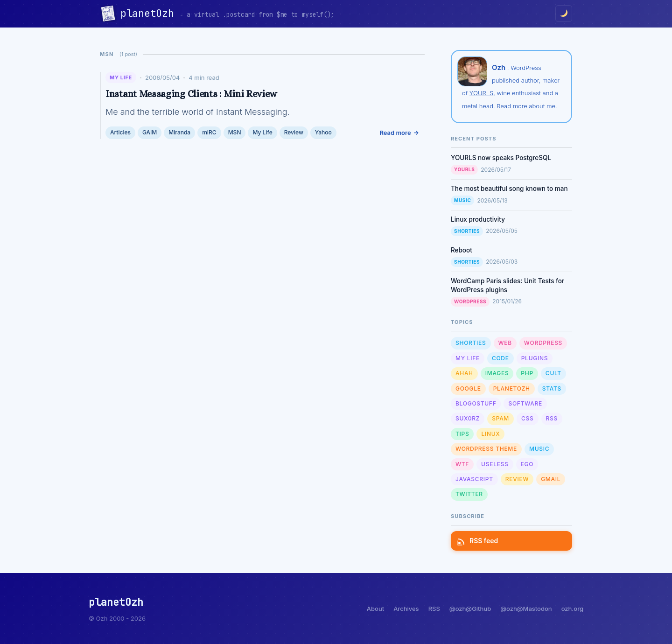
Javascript (474, 479)
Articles (120, 132)
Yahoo (323, 132)
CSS (527, 418)
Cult (553, 373)
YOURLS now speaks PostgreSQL (501, 158)
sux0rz (468, 418)
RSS (552, 418)
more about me (534, 106)
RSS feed (478, 541)
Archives (406, 609)
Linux (490, 434)
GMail (551, 479)
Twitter (469, 494)
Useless (495, 464)
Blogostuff (476, 403)
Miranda (179, 132)
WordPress (470, 301)
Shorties (467, 231)
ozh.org (572, 609)
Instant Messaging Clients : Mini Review (191, 94)
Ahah (464, 373)
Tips (462, 434)
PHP (527, 373)
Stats (552, 388)
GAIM (150, 132)
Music (462, 200)
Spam (500, 418)
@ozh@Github (470, 609)
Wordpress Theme (486, 449)
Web (505, 343)
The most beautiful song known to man (509, 189)
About (375, 609)
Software (525, 403)
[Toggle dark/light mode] (564, 14)
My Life (121, 77)
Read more (395, 133)
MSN (235, 132)
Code (500, 358)
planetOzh (150, 13)
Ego (527, 464)
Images (497, 373)
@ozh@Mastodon (526, 609)
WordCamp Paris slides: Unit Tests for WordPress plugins (507, 285)
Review (294, 132)
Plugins (535, 358)
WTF (462, 464)
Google (468, 388)
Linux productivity (478, 219)
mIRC (209, 132)
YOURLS (481, 93)
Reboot (462, 250)
